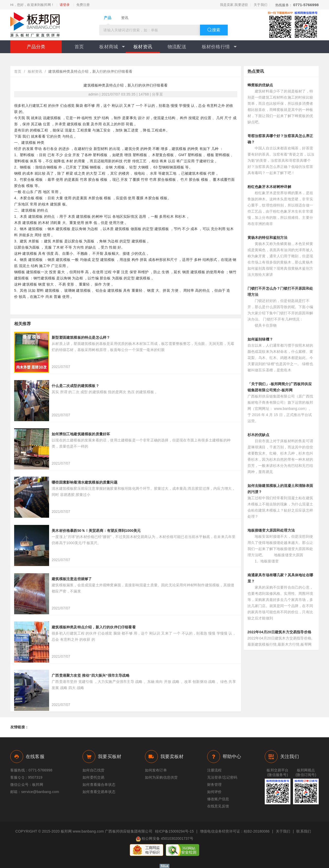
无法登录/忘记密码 (222, 777)
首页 (79, 47)
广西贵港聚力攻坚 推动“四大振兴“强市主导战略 (91, 675)
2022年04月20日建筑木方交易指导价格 (280, 632)
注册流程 (214, 770)
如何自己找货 (93, 770)
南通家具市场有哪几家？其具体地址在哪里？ (280, 578)
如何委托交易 (93, 777)
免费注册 (83, 5)
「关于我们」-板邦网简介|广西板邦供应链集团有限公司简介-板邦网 (280, 387)
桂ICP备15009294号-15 (174, 831)
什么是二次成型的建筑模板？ (75, 386)
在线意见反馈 (218, 806)
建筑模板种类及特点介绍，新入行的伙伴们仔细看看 (94, 627)
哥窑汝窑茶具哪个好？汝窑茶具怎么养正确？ (280, 139)
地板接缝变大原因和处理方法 (271, 530)
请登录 (65, 5)
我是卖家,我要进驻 (234, 5)
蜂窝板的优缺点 (260, 85)
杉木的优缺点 (258, 435)
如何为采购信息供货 (161, 777)
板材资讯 (143, 47)
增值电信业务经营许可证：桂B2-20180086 (235, 831)
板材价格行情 (219, 47)
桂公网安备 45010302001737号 (164, 839)
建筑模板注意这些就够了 (72, 579)
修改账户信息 (218, 799)
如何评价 (214, 792)
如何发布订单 (156, 770)
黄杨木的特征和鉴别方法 (268, 238)
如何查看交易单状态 (99, 792)
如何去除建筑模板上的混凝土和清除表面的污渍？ (280, 489)
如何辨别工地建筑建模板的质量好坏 (83, 434)
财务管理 (214, 785)
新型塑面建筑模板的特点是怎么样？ (81, 337)
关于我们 (261, 5)
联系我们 (304, 831)
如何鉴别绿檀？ (260, 339)
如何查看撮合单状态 (99, 785)
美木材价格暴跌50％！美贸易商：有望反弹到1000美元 (96, 531)
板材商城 (112, 47)
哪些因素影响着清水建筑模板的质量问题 (85, 482)
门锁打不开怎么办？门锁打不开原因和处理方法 (280, 291)
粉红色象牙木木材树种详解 (269, 187)
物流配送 (177, 47)
